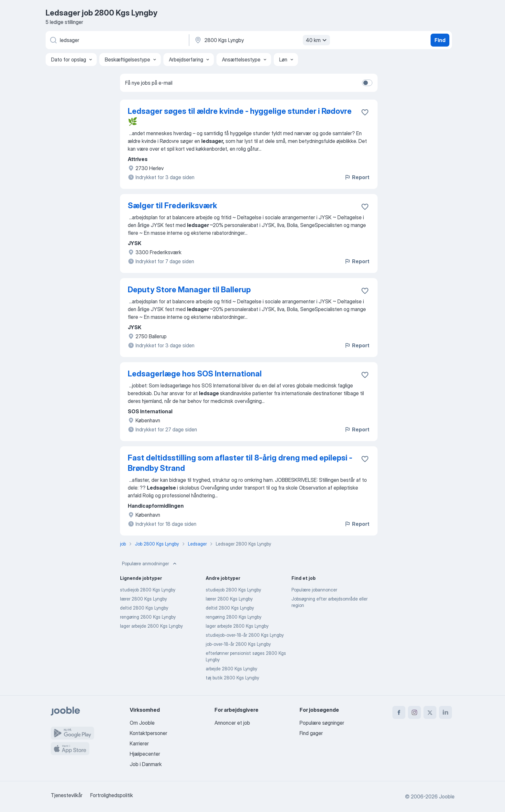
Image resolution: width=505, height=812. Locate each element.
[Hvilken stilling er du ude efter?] (117, 40)
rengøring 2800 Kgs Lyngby (148, 617)
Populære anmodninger (150, 564)
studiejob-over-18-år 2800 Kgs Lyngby (245, 635)
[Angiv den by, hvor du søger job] (261, 40)
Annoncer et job (232, 723)
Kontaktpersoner (148, 733)
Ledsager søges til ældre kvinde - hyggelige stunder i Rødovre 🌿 (240, 116)
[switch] (367, 83)
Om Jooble (142, 723)
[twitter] (430, 712)
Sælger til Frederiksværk (172, 206)
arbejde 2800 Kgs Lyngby (231, 669)
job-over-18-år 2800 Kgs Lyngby (238, 644)
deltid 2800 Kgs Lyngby (144, 608)
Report (357, 177)
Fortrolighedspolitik (112, 795)
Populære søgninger (322, 723)
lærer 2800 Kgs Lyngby (143, 599)
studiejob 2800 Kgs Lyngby (148, 590)
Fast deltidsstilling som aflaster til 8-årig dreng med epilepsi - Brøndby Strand (240, 463)
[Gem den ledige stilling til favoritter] (365, 112)
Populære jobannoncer (314, 590)
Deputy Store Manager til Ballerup (189, 290)
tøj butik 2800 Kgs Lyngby (232, 678)
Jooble (447, 796)
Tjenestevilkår (67, 795)
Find (440, 40)
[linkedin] (445, 712)
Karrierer (139, 743)
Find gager (311, 733)
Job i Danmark (146, 764)
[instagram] (414, 712)
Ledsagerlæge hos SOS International (195, 374)
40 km (317, 40)
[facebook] (399, 712)
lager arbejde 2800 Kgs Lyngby (151, 626)
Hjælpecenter (145, 754)
